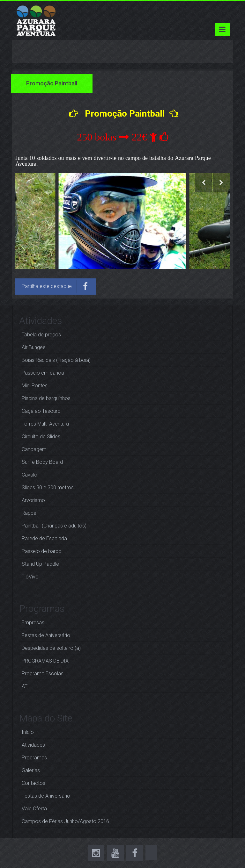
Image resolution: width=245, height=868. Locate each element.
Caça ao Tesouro (41, 411)
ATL (26, 686)
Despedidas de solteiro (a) (51, 648)
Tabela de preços (41, 335)
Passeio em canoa (43, 373)
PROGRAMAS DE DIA (45, 661)
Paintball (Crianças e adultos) (54, 526)
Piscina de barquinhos (46, 398)
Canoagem (34, 449)
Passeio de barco (42, 551)
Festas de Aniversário (46, 635)
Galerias (31, 770)
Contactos (33, 783)
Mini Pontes (35, 386)
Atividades (33, 745)
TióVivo (30, 577)
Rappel (30, 513)
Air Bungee (34, 347)
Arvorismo (33, 500)
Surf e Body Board (42, 462)
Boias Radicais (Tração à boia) (56, 360)
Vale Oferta (34, 809)
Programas (34, 758)
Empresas (33, 623)
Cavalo (30, 475)
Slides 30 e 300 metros (48, 488)
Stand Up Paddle (40, 564)
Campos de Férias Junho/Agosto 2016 (65, 821)
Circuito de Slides (41, 437)
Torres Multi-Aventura (45, 424)
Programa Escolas (43, 674)
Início (28, 732)
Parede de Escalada (44, 538)
